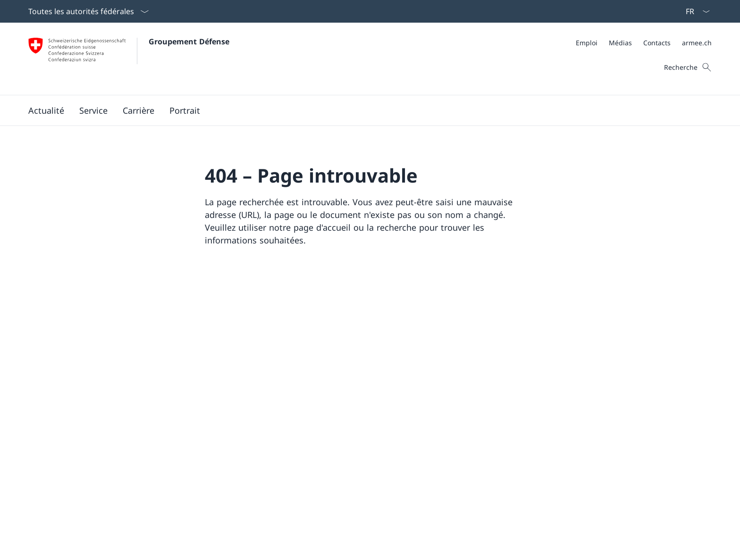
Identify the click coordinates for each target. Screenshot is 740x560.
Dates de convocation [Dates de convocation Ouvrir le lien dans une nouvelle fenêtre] (459, 444)
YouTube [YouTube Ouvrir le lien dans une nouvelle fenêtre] (295, 403)
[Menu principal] (362, 110)
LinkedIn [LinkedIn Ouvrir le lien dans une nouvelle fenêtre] (231, 423)
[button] (46, 110)
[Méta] (644, 43)
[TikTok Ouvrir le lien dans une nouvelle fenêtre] (235, 460)
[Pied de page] (370, 546)
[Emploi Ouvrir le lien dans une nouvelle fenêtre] (587, 43)
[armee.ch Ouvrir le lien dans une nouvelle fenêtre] (697, 43)
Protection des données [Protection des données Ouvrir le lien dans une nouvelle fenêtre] (122, 546)
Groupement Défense (189, 42)
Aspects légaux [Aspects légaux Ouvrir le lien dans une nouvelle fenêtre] (52, 546)
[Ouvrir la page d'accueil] (129, 59)
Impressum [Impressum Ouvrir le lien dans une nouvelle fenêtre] (185, 546)
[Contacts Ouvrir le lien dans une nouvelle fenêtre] (657, 43)
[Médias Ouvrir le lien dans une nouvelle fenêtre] (620, 43)
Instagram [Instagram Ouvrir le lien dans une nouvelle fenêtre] (234, 403)
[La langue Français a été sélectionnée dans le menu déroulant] (695, 11)
